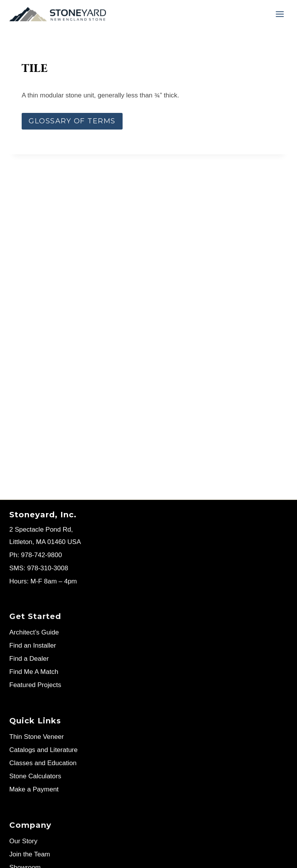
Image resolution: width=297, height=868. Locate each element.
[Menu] (280, 14)
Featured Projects (35, 685)
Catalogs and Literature (44, 750)
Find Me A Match (34, 672)
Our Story (23, 841)
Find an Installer (33, 645)
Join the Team (30, 854)
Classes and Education (43, 763)
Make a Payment (34, 789)
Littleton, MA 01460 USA (45, 542)
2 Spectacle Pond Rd (40, 529)
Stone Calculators (35, 776)
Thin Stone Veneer (37, 737)
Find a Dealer (29, 659)
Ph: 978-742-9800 (36, 555)
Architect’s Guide (34, 632)
